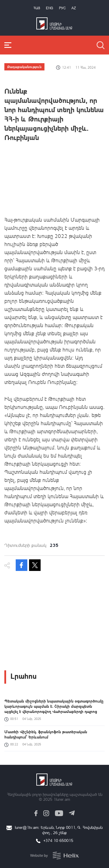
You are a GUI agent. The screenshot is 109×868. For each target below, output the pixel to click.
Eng (50, 8)
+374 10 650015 (58, 840)
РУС (62, 8)
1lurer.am (62, 799)
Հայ (37, 8)
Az (74, 8)
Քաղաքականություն (24, 67)
